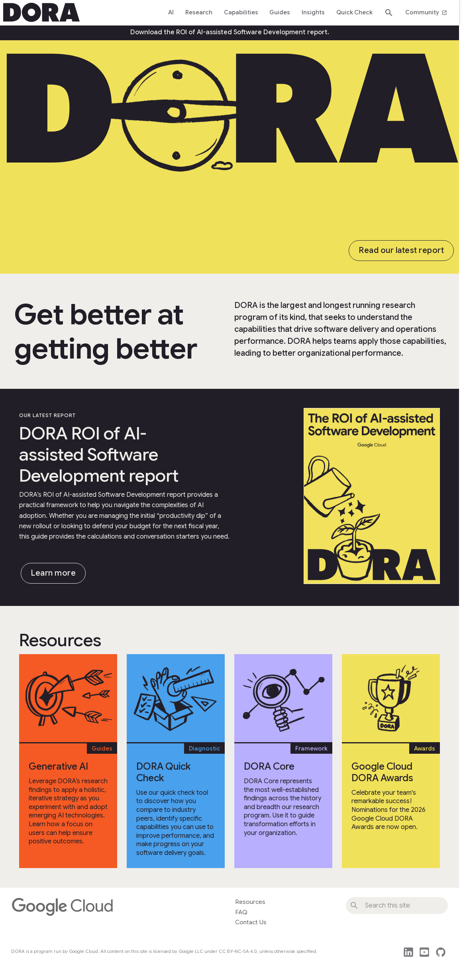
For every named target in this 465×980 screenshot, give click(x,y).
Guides (280, 12)
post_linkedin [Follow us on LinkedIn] (408, 952)
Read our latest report (401, 250)
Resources (250, 902)
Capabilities (241, 12)
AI (171, 12)
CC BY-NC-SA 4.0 (238, 951)
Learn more (53, 573)
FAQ (241, 912)
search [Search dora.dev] (389, 13)
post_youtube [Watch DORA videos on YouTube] (424, 952)
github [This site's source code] (441, 952)
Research (199, 12)
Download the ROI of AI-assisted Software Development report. (230, 32)
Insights (313, 12)
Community (426, 12)
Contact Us (251, 922)
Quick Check (354, 12)
